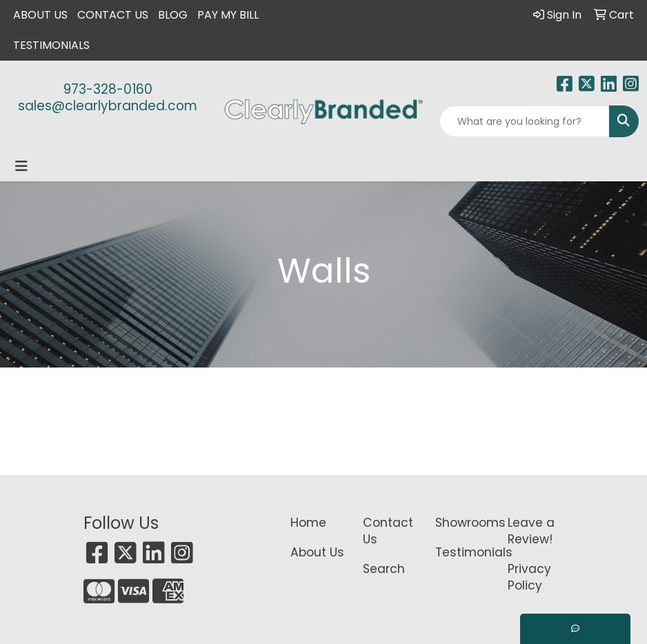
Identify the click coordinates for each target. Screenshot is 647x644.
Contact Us (113, 15)
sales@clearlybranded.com (108, 106)
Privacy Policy (529, 577)
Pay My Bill (228, 15)
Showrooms (463, 523)
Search (384, 569)
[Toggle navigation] (21, 166)
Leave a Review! (531, 531)
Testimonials (51, 45)
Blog (173, 15)
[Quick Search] (525, 121)
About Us (40, 15)
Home (308, 523)
